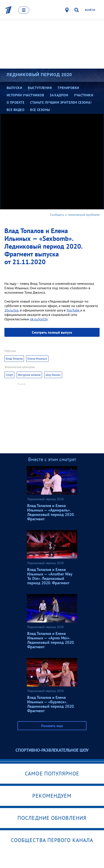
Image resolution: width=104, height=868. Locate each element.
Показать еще (52, 726)
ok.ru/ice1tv (39, 319)
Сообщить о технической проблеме (75, 215)
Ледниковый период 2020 (39, 75)
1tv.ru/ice (11, 310)
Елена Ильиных (37, 359)
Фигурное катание (29, 375)
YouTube (73, 310)
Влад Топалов (14, 359)
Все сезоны (40, 110)
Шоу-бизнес (53, 375)
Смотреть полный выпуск (52, 332)
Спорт (9, 375)
